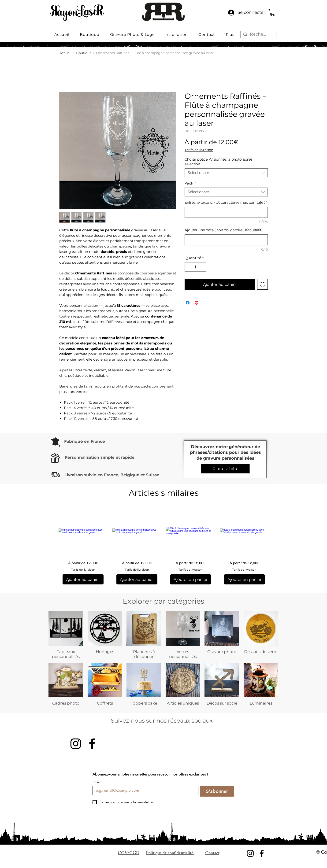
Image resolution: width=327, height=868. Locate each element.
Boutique (84, 53)
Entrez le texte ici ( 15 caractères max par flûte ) (226, 202)
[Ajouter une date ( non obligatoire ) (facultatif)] (226, 240)
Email (98, 782)
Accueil (65, 53)
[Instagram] (76, 744)
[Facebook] (92, 744)
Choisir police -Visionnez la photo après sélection (219, 162)
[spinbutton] (195, 267)
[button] (272, 13)
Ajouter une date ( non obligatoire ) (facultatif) (223, 230)
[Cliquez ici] (225, 469)
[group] (164, 545)
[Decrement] (189, 267)
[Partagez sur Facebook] (188, 303)
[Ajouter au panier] (83, 579)
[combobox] (226, 173)
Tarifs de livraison (199, 150)
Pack (190, 183)
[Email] (144, 790)
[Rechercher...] (258, 34)
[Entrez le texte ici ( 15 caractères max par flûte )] (226, 212)
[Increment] (202, 267)
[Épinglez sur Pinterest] (197, 303)
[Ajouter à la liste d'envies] (262, 284)
